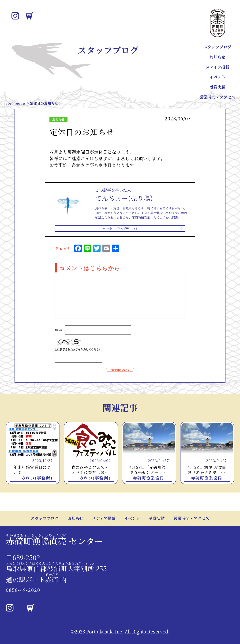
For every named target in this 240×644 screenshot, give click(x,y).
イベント (217, 77)
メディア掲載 (217, 67)
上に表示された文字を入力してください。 (79, 352)
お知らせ (217, 57)
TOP (10, 103)
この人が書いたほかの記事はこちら (118, 230)
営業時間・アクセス (217, 97)
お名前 (58, 333)
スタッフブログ (217, 47)
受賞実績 (217, 87)
